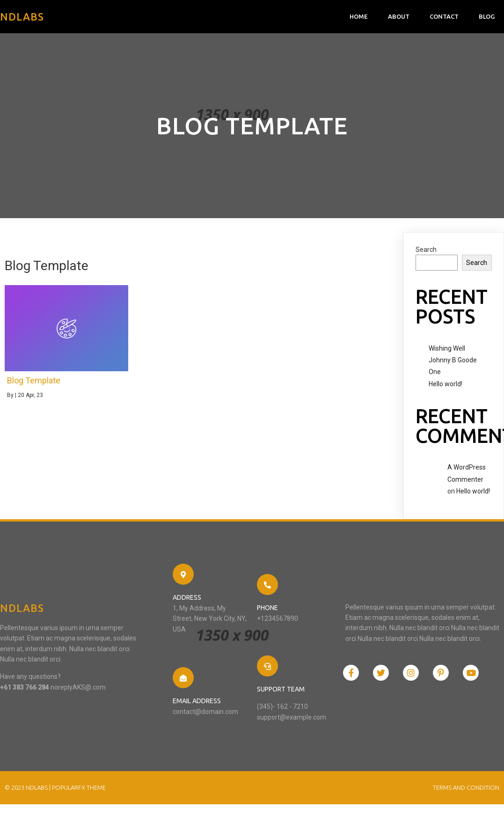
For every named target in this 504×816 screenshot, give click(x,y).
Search (426, 250)
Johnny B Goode (453, 360)
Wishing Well (447, 348)
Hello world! (446, 384)
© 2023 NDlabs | (28, 787)
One (435, 372)
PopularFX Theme (79, 787)
